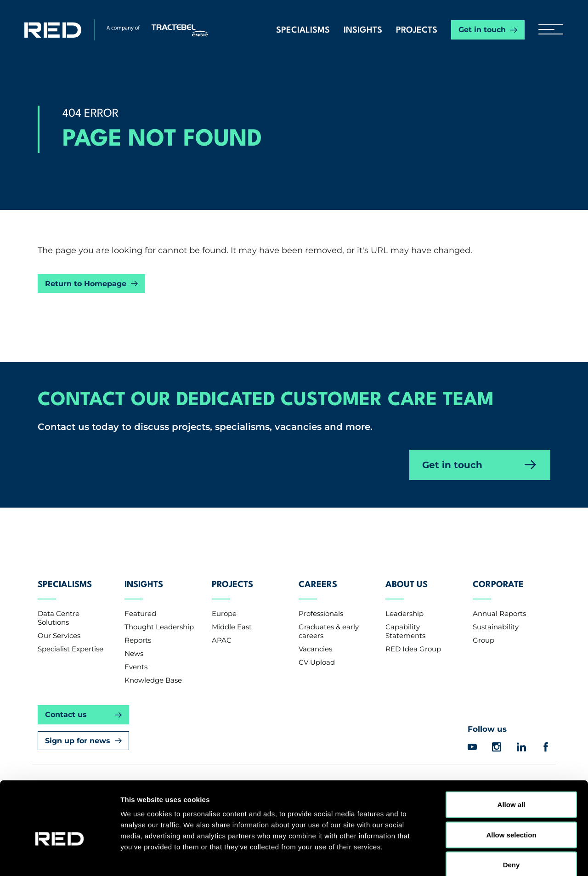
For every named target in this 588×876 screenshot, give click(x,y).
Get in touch (482, 30)
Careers (318, 579)
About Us (407, 579)
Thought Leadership (159, 619)
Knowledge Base (153, 673)
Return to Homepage (86, 284)
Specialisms (303, 30)
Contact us (66, 707)
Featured (140, 606)
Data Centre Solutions (59, 610)
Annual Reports (499, 606)
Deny (512, 816)
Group (483, 633)
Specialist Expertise (71, 641)
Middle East (232, 619)
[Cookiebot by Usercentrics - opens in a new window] (59, 858)
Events (136, 659)
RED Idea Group (413, 641)
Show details (482, 858)
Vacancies (315, 641)
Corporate (498, 579)
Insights (363, 30)
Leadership (404, 606)
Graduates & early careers (329, 624)
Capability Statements (405, 624)
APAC (222, 633)
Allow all (512, 755)
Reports (138, 633)
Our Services (59, 628)
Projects (417, 30)
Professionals (321, 606)
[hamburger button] (547, 30)
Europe (224, 606)
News (134, 646)
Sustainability (496, 619)
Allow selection (511, 786)
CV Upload (317, 655)
